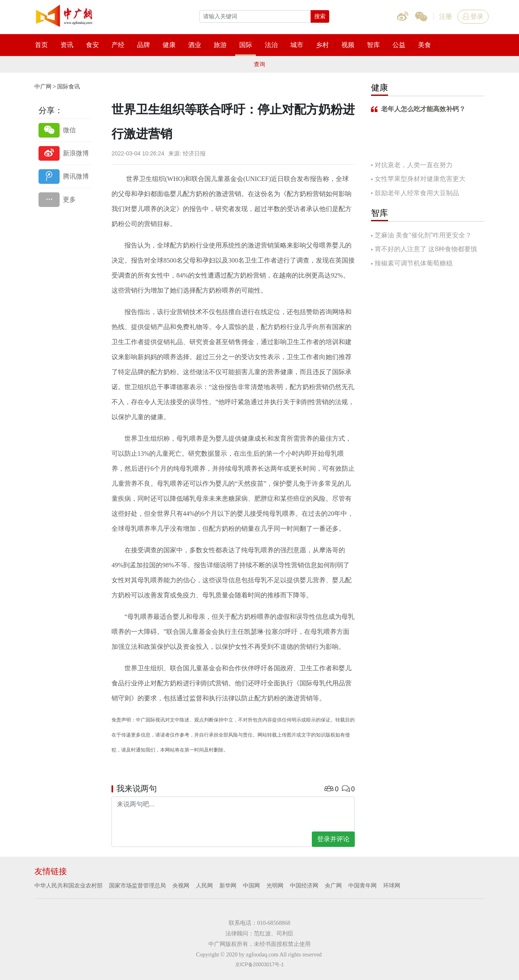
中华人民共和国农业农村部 (69, 885)
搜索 (320, 16)
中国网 (251, 885)
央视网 (181, 885)
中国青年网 (362, 885)
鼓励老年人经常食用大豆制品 (417, 193)
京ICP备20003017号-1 (259, 965)
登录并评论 (333, 839)
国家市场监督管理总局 (137, 885)
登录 (473, 16)
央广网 (333, 885)
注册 (446, 16)
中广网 (43, 86)
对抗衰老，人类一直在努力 (414, 165)
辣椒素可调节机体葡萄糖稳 (414, 263)
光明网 (275, 885)
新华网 (228, 885)
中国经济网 (304, 885)
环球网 (392, 885)
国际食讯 (69, 86)
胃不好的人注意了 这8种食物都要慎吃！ (424, 250)
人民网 (204, 885)
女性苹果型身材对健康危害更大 (420, 179)
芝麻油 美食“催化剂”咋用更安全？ (423, 235)
